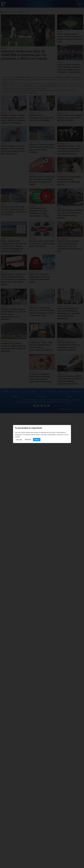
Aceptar (37, 440)
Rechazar (28, 440)
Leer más (19, 440)
